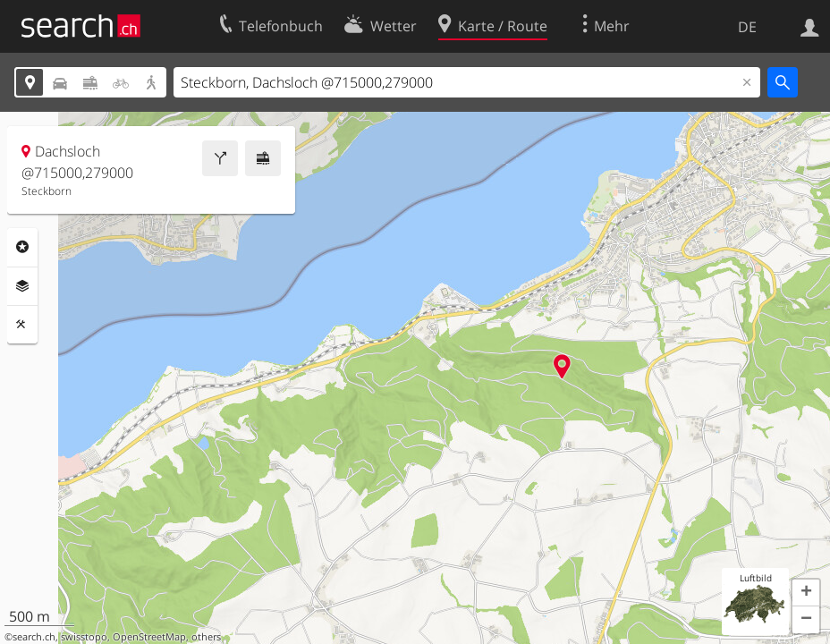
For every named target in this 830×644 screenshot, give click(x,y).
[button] (806, 593)
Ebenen (22, 286)
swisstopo (84, 637)
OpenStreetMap (149, 637)
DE (747, 27)
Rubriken (22, 247)
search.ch (34, 637)
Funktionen (22, 325)
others (206, 637)
